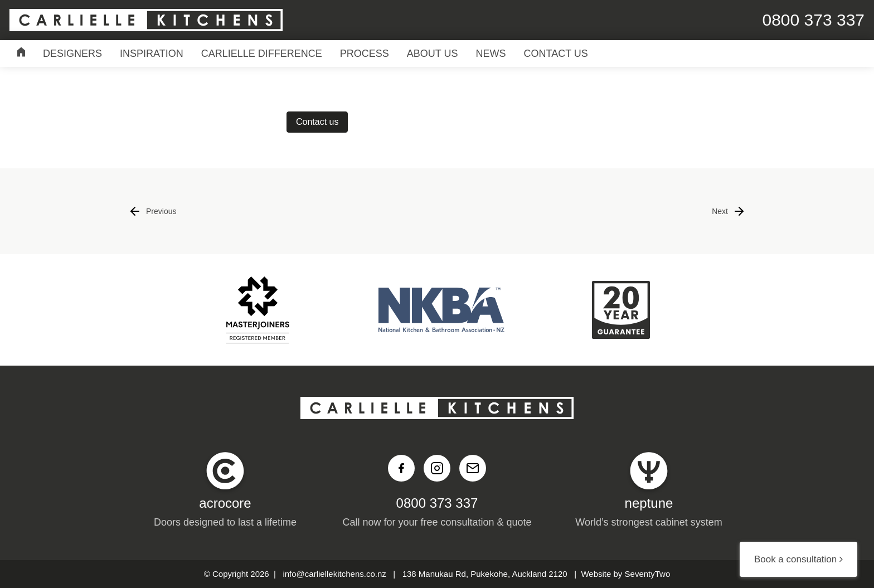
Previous (152, 211)
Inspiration (152, 54)
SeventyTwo (648, 574)
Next (729, 211)
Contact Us (556, 54)
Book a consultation (798, 559)
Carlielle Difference (262, 54)
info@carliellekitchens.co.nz (334, 574)
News (491, 54)
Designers (72, 54)
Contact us (317, 122)
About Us (433, 54)
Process (365, 54)
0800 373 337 (437, 503)
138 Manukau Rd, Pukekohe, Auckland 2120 (485, 574)
